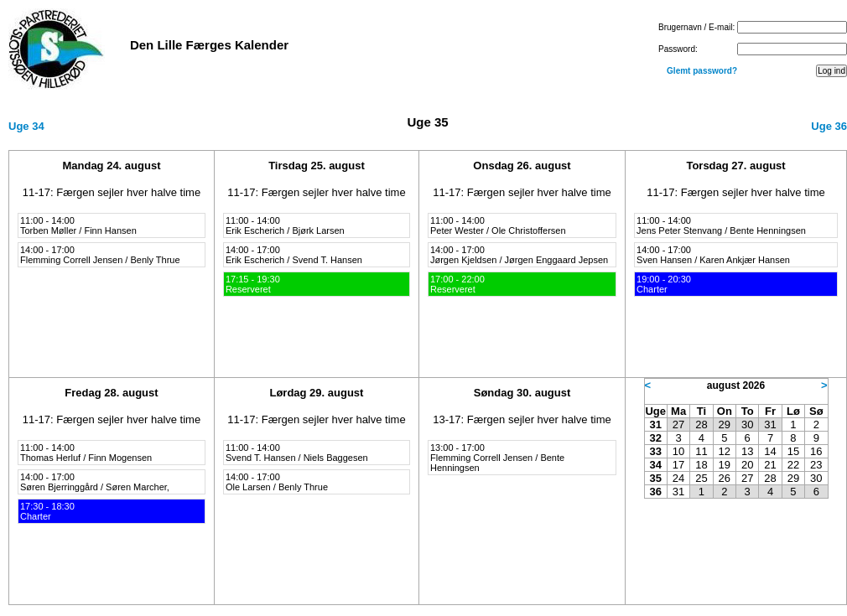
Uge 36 (829, 126)
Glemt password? (702, 71)
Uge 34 (26, 126)
